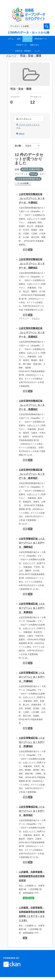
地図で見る (34, 45)
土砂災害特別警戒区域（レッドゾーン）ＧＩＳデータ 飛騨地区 (32, 264)
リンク (37, 51)
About (20, 134)
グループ (27, 39)
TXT (25, 250)
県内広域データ (41, 39)
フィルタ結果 (23, 183)
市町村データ (21, 45)
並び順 (18, 146)
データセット (24, 119)
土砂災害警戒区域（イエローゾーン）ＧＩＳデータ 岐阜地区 (32, 811)
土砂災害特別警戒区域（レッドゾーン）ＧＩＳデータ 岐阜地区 (32, 474)
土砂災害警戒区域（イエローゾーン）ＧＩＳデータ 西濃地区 (32, 742)
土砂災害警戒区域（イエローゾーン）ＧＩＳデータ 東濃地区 (32, 608)
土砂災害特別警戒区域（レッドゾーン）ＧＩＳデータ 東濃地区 (32, 405)
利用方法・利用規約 (23, 51)
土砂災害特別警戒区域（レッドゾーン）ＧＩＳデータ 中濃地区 (32, 198)
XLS (25, 898)
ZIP (30, 250)
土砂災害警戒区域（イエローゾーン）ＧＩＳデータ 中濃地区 (32, 677)
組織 (19, 39)
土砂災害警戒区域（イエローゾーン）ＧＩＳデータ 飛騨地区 (32, 543)
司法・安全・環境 (31, 56)
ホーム (11, 39)
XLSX (31, 898)
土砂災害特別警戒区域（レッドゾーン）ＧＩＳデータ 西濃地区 (32, 332)
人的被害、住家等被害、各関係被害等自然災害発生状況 (32, 876)
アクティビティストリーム (28, 126)
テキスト (36, 318)
